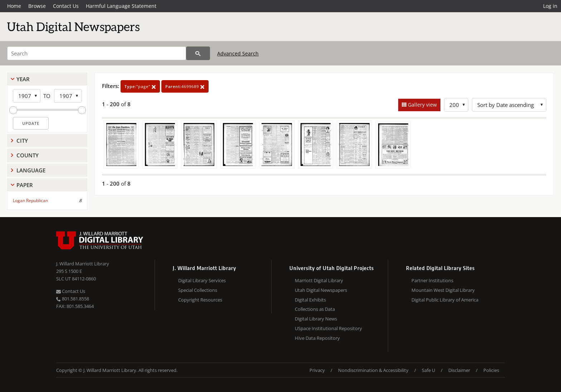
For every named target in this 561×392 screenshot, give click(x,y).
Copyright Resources (200, 300)
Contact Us (66, 6)
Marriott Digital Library (319, 280)
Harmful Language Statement (121, 6)
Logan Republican (30, 200)
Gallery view (422, 105)
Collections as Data (315, 309)
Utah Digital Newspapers (321, 290)
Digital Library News (316, 319)
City (22, 141)
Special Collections (198, 290)
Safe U (428, 370)
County (28, 155)
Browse (37, 6)
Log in (550, 6)
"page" (140, 86)
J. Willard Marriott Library (83, 264)
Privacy (317, 370)
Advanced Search (238, 53)
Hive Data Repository (317, 338)
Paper (25, 185)
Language (31, 170)
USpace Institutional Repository (328, 328)
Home (14, 6)
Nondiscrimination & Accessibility (373, 370)
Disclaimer (459, 370)
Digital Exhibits (310, 300)
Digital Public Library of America (445, 300)
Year (23, 79)
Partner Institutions (432, 280)
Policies (491, 370)
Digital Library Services (202, 280)
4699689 (185, 86)
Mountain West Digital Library (443, 290)
